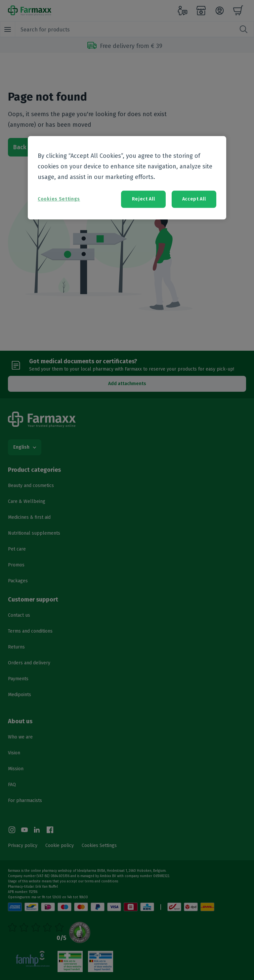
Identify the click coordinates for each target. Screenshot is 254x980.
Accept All (194, 199)
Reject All (144, 199)
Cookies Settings (59, 199)
